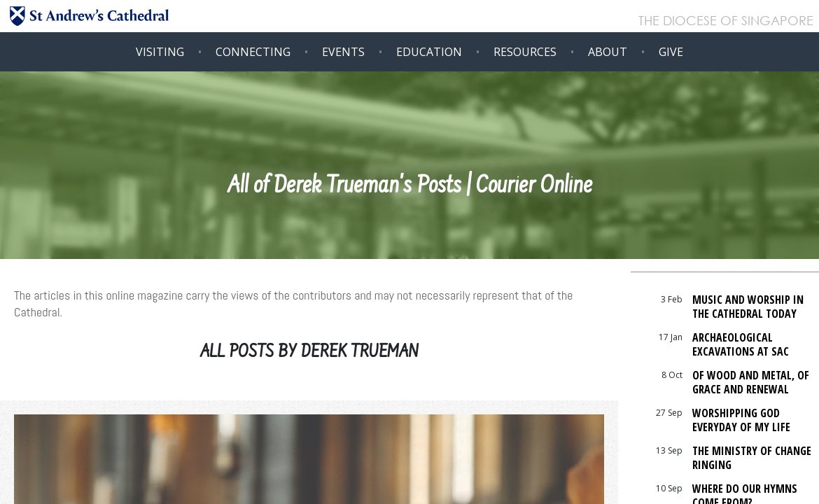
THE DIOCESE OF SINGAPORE (726, 22)
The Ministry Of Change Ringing (752, 458)
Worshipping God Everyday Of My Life (741, 420)
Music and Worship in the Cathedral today (748, 307)
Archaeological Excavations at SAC (741, 344)
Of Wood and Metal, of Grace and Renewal (751, 382)
